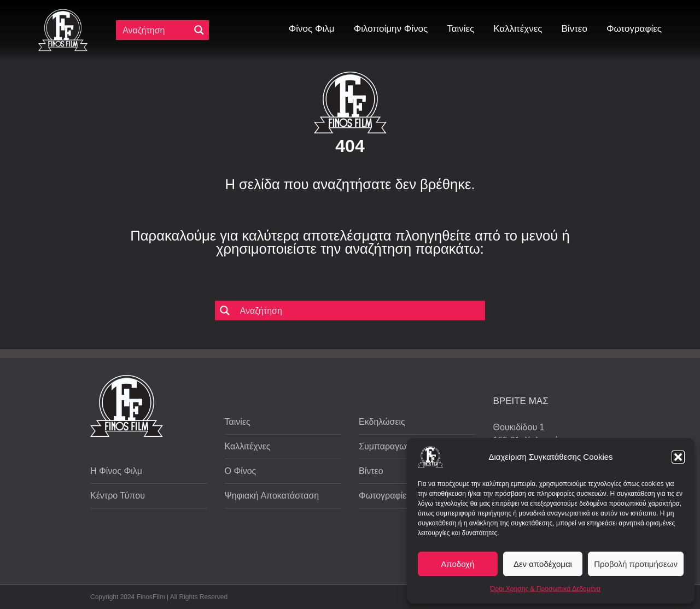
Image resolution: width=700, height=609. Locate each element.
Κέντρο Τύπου (118, 496)
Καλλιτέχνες (248, 446)
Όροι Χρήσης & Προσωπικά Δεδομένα (545, 589)
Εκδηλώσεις (382, 422)
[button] (678, 457)
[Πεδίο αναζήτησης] (155, 30)
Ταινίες (238, 422)
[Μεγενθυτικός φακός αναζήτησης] (199, 30)
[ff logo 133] (63, 13)
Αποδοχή (457, 564)
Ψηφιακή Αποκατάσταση (272, 496)
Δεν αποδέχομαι (543, 564)
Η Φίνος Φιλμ (116, 471)
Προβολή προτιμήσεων (636, 564)
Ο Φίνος (241, 471)
